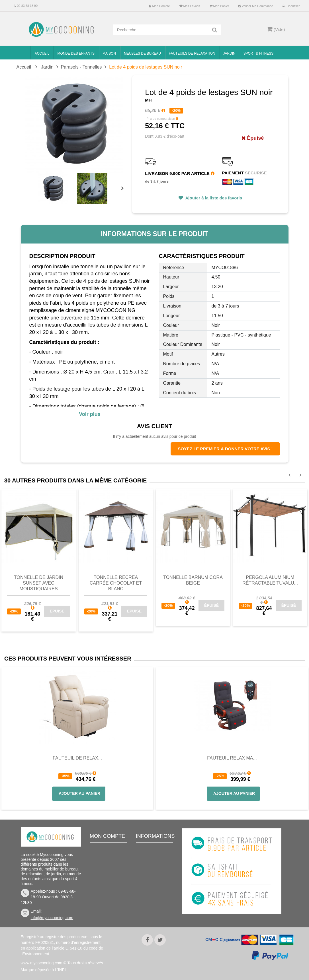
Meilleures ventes (156, 850)
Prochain (124, 192)
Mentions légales (155, 900)
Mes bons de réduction (106, 896)
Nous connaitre (154, 891)
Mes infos (103, 884)
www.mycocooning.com (42, 963)
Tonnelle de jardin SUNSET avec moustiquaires (39, 583)
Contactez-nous (154, 859)
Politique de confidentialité (153, 912)
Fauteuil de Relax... (77, 758)
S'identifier (291, 6)
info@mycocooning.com (52, 918)
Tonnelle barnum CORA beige (193, 580)
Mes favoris (190, 6)
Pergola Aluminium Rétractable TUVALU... (270, 580)
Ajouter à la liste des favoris (213, 198)
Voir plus (90, 414)
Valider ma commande (256, 6)
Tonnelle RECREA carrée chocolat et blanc (116, 583)
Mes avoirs (104, 867)
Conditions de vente (153, 879)
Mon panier (219, 6)
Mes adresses (107, 876)
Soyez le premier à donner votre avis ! (225, 449)
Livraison (148, 867)
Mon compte (159, 6)
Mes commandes (110, 859)
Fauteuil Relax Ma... (232, 758)
